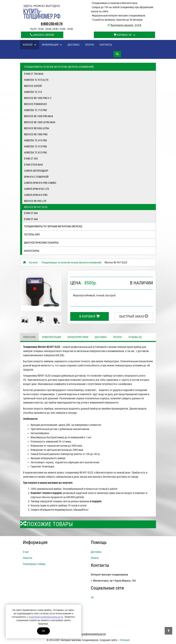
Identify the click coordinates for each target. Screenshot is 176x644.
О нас (26, 552)
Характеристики (78, 337)
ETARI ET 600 (31, 213)
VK (92, 597)
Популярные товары (34, 564)
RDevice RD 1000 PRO (36, 134)
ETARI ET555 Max (33, 165)
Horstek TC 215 (33, 92)
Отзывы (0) (135, 337)
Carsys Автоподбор (36, 171)
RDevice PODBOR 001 (36, 104)
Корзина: (125, 35)
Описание (29, 337)
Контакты (106, 45)
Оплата (90, 45)
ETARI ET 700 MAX (34, 74)
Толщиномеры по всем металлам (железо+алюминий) (59, 67)
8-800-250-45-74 (52, 24)
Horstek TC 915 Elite (36, 80)
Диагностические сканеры (41, 243)
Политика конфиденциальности (88, 634)
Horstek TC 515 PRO (35, 146)
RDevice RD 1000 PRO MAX (39, 116)
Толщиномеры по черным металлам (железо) (53, 226)
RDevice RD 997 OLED (36, 207)
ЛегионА (125, 640)
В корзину (90, 316)
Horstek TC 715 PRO (35, 110)
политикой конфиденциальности (46, 617)
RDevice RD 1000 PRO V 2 (38, 98)
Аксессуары (32, 251)
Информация (52, 45)
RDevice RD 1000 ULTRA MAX (40, 122)
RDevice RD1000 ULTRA (37, 128)
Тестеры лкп (32, 234)
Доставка (74, 45)
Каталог (30, 45)
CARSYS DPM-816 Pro (36, 195)
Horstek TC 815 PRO (35, 153)
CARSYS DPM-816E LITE (37, 189)
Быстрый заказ (134, 316)
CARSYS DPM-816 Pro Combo (40, 183)
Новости (27, 558)
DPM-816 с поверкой (36, 177)
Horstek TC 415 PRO (35, 140)
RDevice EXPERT (33, 86)
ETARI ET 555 (31, 159)
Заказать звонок (42, 35)
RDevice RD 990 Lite (35, 201)
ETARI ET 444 (31, 219)
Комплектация (52, 337)
